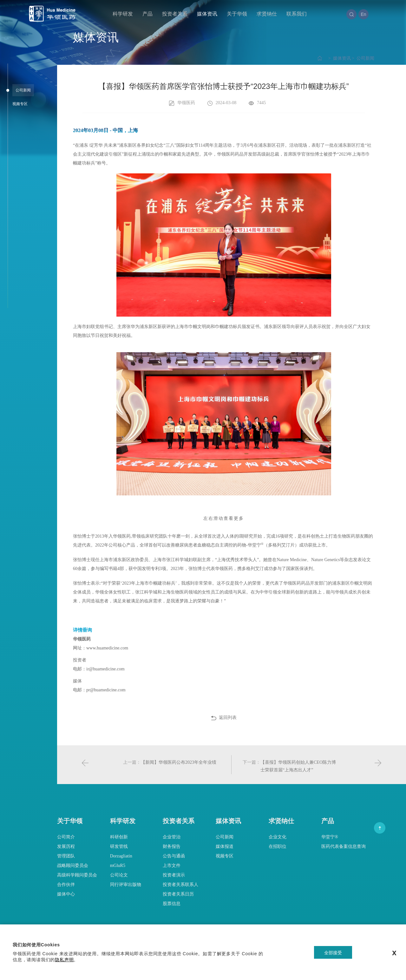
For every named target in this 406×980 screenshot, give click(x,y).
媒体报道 (225, 846)
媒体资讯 (207, 14)
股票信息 (172, 904)
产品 (147, 14)
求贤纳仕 (267, 14)
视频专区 (225, 856)
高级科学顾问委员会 (77, 875)
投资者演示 (174, 875)
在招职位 (278, 846)
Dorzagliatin (121, 856)
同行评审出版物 (126, 885)
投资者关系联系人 (180, 885)
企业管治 (172, 837)
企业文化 (278, 837)
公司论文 (119, 875)
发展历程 (66, 846)
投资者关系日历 (178, 894)
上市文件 (172, 866)
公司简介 (66, 837)
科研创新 (119, 837)
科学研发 (123, 14)
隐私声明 (64, 960)
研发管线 (119, 846)
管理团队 (66, 856)
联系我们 (297, 14)
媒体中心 (66, 894)
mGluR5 (118, 866)
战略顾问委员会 (73, 866)
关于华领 (237, 14)
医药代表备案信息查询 (344, 846)
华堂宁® (330, 837)
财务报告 (172, 846)
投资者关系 (175, 14)
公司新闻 (363, 58)
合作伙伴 (66, 885)
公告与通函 (174, 856)
